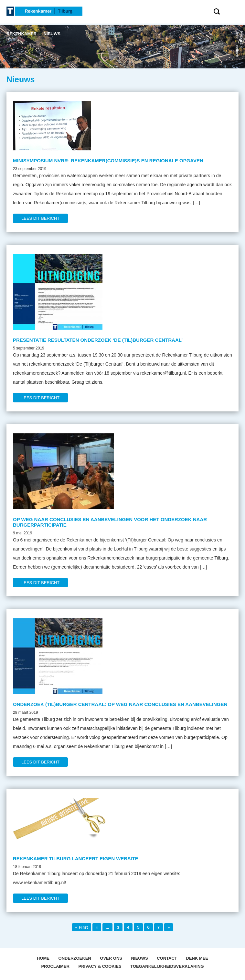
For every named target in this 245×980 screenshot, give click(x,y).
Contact (167, 958)
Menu (236, 11)
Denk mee (197, 958)
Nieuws (140, 958)
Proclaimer (55, 966)
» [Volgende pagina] (169, 927)
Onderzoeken (75, 958)
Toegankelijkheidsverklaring (167, 966)
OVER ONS (111, 958)
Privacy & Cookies (100, 966)
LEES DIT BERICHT (40, 218)
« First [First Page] (82, 927)
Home (43, 958)
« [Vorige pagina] (97, 927)
